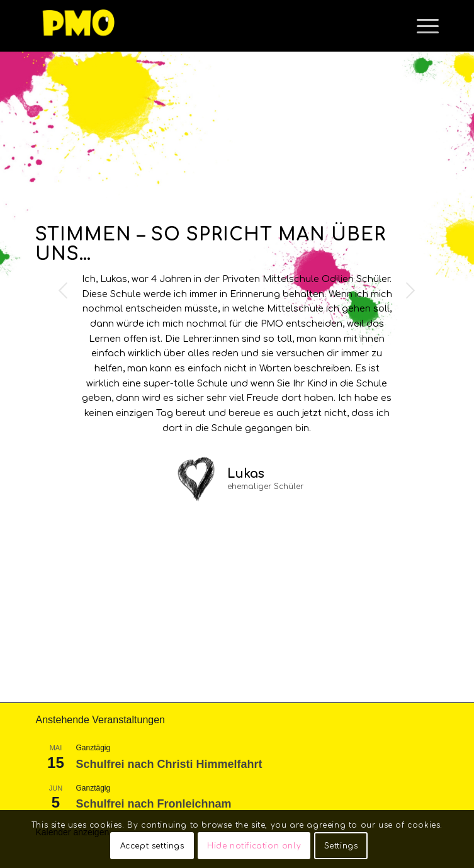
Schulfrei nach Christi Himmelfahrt (169, 764)
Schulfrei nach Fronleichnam (153, 804)
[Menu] (421, 26)
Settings (341, 846)
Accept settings (152, 846)
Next (410, 290)
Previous (64, 290)
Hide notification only (254, 846)
